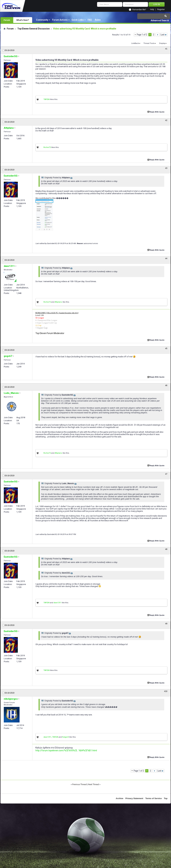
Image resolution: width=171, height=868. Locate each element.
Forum (7, 20)
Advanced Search (160, 20)
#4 (166, 258)
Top (166, 798)
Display (162, 43)
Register (161, 10)
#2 (166, 120)
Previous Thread (79, 784)
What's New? (23, 20)
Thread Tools (149, 43)
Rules (98, 20)
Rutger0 (65, 737)
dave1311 (57, 603)
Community (42, 20)
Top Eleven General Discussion (33, 29)
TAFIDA (46, 99)
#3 (166, 168)
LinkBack (135, 43)
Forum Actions (60, 20)
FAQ (90, 20)
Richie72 (47, 147)
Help (152, 10)
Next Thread (94, 784)
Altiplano (58, 302)
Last (164, 35)
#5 (166, 348)
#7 (166, 474)
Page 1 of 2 (142, 35)
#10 (166, 691)
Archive (120, 798)
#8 (166, 549)
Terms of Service (154, 798)
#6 (166, 385)
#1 (166, 49)
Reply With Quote (156, 112)
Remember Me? (139, 10)
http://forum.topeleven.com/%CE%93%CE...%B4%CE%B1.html (66, 750)
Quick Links (78, 20)
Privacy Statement (134, 798)
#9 (166, 624)
